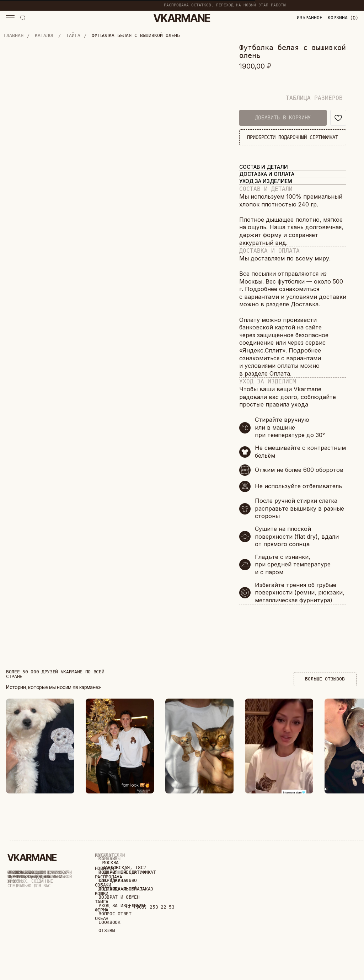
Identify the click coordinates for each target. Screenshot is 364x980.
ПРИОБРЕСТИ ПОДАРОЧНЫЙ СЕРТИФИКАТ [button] (293, 137)
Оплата (280, 373)
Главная (14, 35)
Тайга (73, 35)
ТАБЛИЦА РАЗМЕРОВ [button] (314, 98)
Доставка (305, 304)
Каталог (45, 35)
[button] (10, 18)
